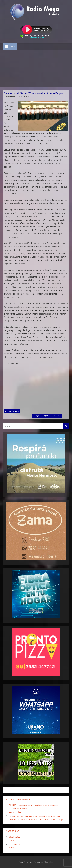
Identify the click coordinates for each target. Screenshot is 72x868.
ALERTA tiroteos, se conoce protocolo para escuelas (33, 805)
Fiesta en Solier (13, 411)
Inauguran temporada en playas (46, 415)
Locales (13, 840)
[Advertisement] (36, 69)
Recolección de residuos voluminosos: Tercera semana (35, 816)
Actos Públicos (16, 812)
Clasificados (15, 837)
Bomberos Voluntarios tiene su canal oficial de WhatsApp (36, 819)
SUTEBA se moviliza (18, 809)
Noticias (13, 848)
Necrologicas (15, 844)
